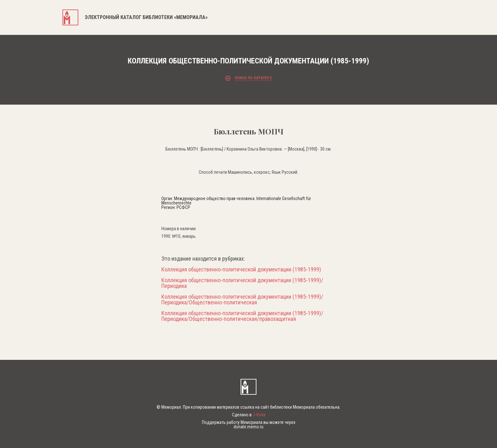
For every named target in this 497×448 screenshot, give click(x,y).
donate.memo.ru (248, 427)
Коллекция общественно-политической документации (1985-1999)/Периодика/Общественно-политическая (242, 300)
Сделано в (249, 415)
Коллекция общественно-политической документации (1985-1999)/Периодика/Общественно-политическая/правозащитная (242, 316)
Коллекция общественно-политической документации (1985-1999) (241, 269)
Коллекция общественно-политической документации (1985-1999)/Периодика (242, 283)
